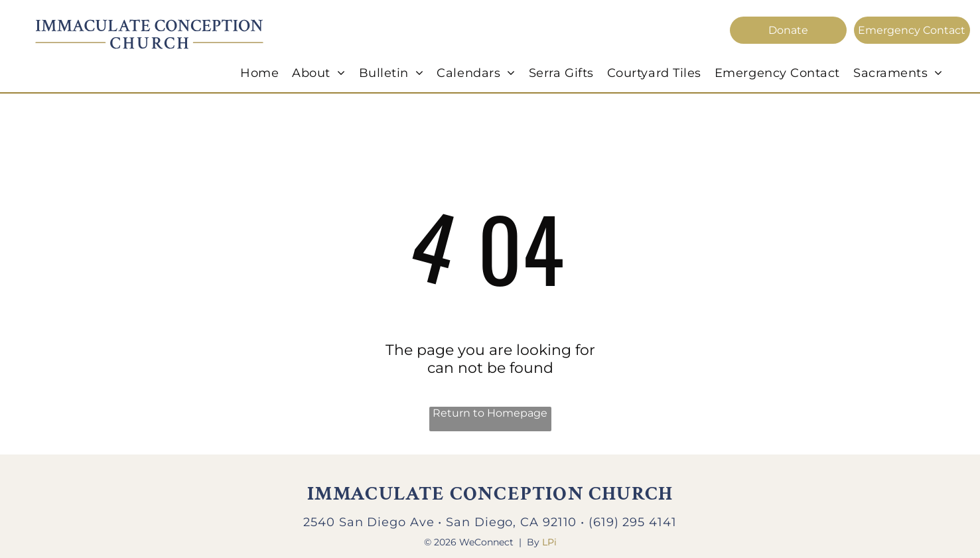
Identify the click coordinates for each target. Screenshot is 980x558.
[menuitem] (259, 73)
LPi (549, 542)
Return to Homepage (490, 413)
